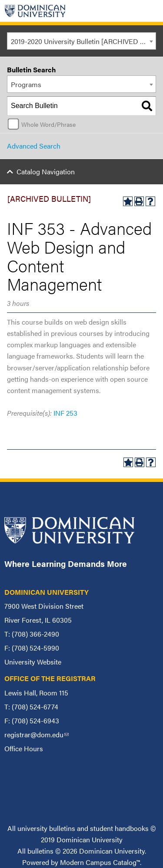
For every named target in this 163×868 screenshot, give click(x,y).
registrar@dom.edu (37, 734)
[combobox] (81, 41)
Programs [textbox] (26, 84)
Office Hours (24, 748)
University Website (33, 662)
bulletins (40, 851)
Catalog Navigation (46, 171)
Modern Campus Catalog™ (100, 862)
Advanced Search (34, 146)
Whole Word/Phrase (48, 124)
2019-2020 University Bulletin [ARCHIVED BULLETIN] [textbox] (83, 41)
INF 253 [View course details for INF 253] (65, 413)
